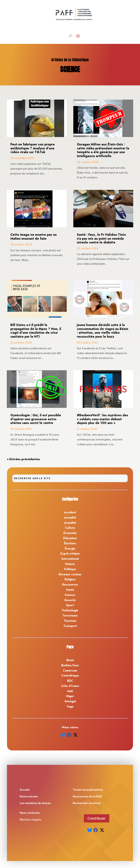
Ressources (70, 585)
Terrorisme (70, 616)
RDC (70, 681)
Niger (70, 696)
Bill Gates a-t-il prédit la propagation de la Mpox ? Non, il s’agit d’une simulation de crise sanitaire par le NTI (36, 331)
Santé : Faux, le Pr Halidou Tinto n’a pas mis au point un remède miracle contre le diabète (101, 239)
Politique (70, 569)
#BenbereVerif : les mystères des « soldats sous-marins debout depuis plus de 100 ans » (103, 419)
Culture (70, 528)
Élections (70, 543)
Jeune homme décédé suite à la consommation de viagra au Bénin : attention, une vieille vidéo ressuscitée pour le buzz (103, 331)
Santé (70, 590)
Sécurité (70, 600)
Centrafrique (70, 676)
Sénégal (70, 701)
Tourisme (70, 621)
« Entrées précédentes (23, 459)
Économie (70, 533)
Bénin (70, 660)
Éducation (70, 538)
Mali (70, 691)
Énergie (70, 549)
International (70, 559)
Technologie (70, 610)
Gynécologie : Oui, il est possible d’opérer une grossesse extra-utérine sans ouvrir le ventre (36, 419)
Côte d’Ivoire (70, 686)
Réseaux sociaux (70, 574)
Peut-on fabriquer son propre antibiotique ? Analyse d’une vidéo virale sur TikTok (33, 148)
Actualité (70, 518)
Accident (70, 512)
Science (70, 595)
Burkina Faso (70, 665)
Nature (70, 564)
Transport (70, 626)
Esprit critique (70, 554)
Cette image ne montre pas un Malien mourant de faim (34, 237)
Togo (70, 707)
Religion (70, 579)
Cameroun (70, 671)
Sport (70, 605)
